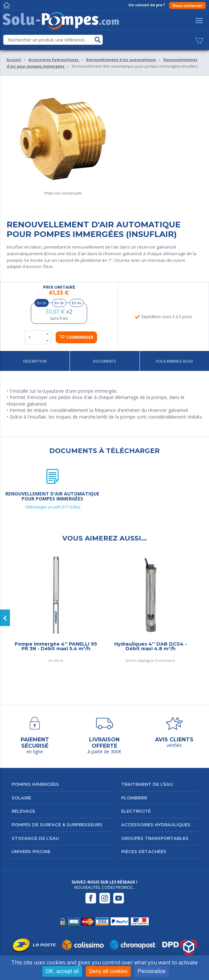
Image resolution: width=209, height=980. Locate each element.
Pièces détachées (144, 851)
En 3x (59, 303)
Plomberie (134, 798)
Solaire (21, 798)
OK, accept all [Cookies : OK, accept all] (62, 971)
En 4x (77, 303)
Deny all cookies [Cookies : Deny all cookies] (108, 971)
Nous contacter (187, 5)
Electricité (136, 811)
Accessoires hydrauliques (156, 825)
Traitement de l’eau (147, 784)
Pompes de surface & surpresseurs (57, 825)
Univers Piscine (31, 851)
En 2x (42, 303)
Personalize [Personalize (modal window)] (152, 971)
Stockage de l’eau (35, 838)
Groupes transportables (155, 838)
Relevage (23, 811)
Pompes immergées (35, 784)
